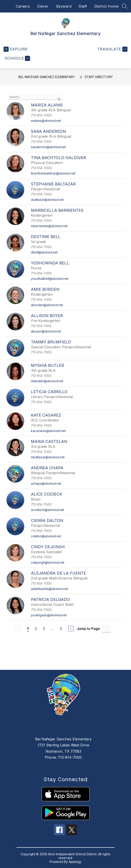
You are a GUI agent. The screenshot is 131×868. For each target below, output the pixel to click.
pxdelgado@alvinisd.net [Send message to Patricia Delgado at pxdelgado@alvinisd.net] (49, 615)
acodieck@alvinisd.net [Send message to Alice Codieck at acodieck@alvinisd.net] (47, 510)
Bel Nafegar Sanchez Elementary (47, 77)
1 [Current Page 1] (28, 629)
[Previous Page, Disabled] (18, 629)
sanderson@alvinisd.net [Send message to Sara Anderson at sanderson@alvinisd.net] (48, 147)
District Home (107, 6)
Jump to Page (88, 629)
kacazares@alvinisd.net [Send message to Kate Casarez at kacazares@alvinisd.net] (48, 431)
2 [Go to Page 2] (36, 629)
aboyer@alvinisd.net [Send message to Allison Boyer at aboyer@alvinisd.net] (46, 331)
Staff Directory (99, 77)
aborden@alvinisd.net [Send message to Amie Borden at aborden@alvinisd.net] (47, 305)
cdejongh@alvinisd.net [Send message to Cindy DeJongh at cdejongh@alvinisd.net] (48, 562)
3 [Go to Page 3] (44, 629)
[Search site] (125, 6)
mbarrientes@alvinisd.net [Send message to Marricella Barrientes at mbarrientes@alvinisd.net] (49, 226)
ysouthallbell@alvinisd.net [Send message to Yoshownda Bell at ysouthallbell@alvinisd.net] (50, 279)
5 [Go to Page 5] (61, 629)
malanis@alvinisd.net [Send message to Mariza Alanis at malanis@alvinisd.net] (46, 121)
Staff (83, 6)
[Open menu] (16, 49)
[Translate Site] (112, 49)
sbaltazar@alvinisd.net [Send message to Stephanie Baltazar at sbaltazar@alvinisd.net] (47, 200)
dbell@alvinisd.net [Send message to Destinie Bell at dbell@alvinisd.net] (44, 252)
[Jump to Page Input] (107, 628)
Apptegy (75, 862)
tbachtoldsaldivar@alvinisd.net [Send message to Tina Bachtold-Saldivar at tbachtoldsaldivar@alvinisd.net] (53, 173)
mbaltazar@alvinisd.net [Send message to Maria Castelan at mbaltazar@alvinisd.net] (48, 457)
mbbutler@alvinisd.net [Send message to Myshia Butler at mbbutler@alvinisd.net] (47, 381)
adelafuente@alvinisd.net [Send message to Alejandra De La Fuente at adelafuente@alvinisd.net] (49, 589)
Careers (23, 6)
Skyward (64, 6)
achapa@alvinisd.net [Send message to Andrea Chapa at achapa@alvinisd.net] (46, 483)
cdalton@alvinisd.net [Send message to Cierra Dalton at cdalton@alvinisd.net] (46, 536)
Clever (43, 6)
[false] (35, 97)
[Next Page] (71, 629)
